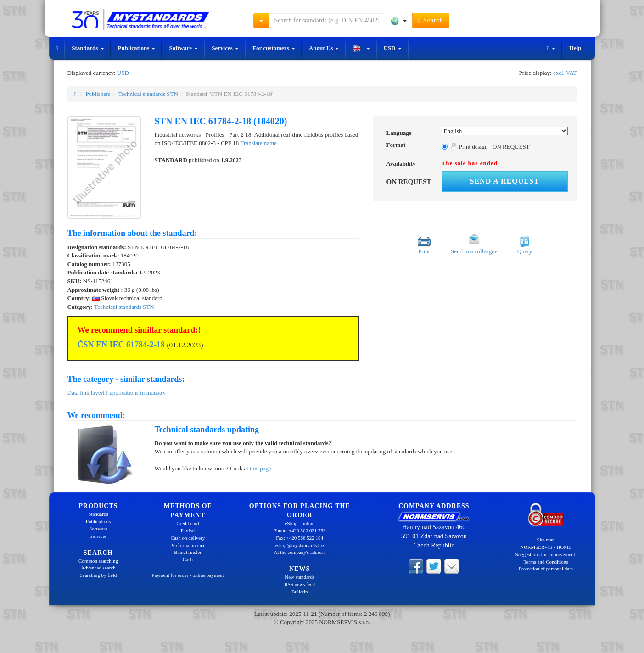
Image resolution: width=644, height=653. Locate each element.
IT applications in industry (134, 393)
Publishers (98, 94)
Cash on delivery (188, 538)
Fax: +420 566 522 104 (300, 538)
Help (575, 48)
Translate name (259, 143)
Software (183, 48)
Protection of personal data (546, 569)
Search (431, 21)
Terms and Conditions (546, 562)
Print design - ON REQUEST (490, 147)
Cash (188, 559)
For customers (274, 48)
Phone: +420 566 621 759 (300, 530)
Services (225, 48)
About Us (324, 48)
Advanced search (98, 568)
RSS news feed (300, 584)
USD (393, 48)
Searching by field (98, 575)
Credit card (188, 523)
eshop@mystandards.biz (300, 545)
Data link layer (85, 393)
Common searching (98, 561)
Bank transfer (188, 552)
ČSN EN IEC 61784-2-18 (121, 345)
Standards (88, 48)
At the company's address (300, 552)
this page (260, 468)
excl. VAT (565, 73)
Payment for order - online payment (188, 575)
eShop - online (300, 523)
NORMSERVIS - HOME (546, 547)
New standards (300, 577)
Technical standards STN (148, 94)
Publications (137, 48)
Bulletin (300, 592)
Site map (546, 540)
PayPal (188, 530)
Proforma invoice (188, 545)
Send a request (505, 181)
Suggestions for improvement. (546, 554)
